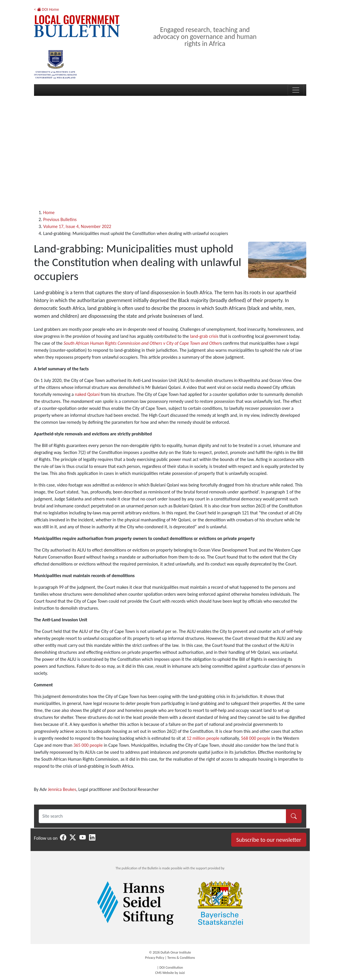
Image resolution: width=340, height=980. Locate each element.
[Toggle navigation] (296, 90)
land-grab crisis (204, 336)
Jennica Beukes (62, 789)
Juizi (182, 973)
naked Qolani (87, 394)
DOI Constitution (171, 968)
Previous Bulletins (60, 219)
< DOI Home (47, 9)
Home (49, 212)
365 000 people (88, 745)
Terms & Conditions (181, 958)
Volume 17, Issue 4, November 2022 (77, 226)
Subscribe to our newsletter (269, 840)
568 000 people (256, 738)
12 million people (203, 738)
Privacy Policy (155, 958)
